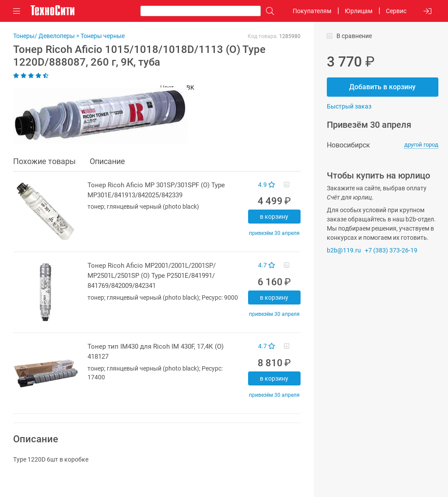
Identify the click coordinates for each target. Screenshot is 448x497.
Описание (107, 161)
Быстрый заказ (349, 106)
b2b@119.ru (344, 250)
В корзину (274, 217)
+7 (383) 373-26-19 (391, 250)
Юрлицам (359, 11)
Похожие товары (44, 161)
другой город (421, 145)
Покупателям (312, 11)
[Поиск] (268, 11)
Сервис (396, 11)
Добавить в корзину (382, 87)
